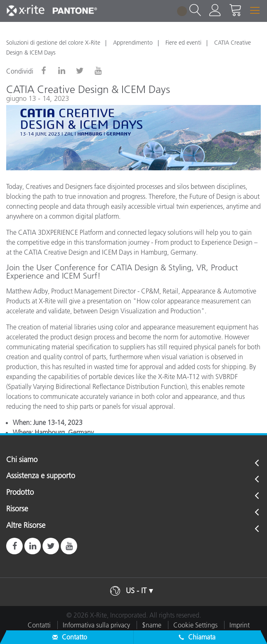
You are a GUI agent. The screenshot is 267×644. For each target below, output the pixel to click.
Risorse (17, 509)
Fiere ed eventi (183, 43)
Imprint (240, 625)
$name (152, 625)
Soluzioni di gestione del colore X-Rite (53, 43)
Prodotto (20, 493)
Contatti (39, 625)
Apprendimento (133, 43)
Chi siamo (22, 460)
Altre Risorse (26, 526)
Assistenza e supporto (41, 476)
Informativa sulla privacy (96, 625)
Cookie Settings (195, 625)
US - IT (136, 591)
